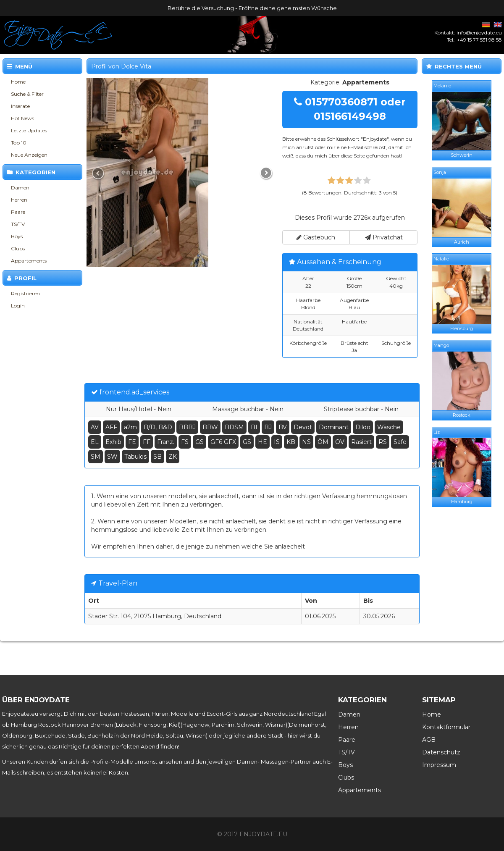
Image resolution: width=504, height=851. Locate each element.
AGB (429, 740)
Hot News (22, 118)
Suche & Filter (27, 94)
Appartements (29, 261)
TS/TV (18, 224)
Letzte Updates (29, 130)
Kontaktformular (446, 727)
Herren (19, 200)
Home (18, 82)
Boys (17, 236)
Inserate (20, 106)
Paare (18, 212)
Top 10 (19, 143)
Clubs (18, 248)
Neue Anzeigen (29, 155)
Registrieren (25, 293)
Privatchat (384, 237)
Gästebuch (316, 237)
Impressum (439, 765)
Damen (20, 188)
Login (18, 306)
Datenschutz (441, 752)
